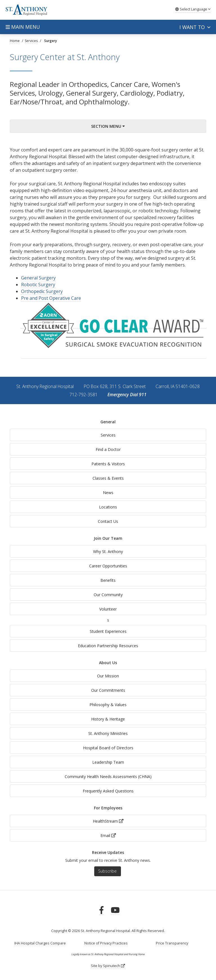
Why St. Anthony (108, 551)
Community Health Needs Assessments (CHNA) (108, 777)
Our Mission (108, 676)
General (108, 422)
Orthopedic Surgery (42, 291)
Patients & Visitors (108, 464)
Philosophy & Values (108, 705)
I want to (195, 27)
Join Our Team (108, 538)
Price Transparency (172, 943)
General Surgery (38, 278)
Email (108, 835)
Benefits (108, 580)
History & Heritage (108, 719)
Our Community (108, 595)
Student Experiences (108, 631)
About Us (108, 663)
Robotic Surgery (38, 285)
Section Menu (108, 126)
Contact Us (108, 521)
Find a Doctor (108, 449)
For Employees (108, 808)
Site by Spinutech (108, 966)
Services (108, 435)
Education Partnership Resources (108, 646)
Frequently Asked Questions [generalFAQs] (108, 791)
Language (193, 9)
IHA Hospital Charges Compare (40, 943)
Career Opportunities (108, 566)
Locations (108, 507)
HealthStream (108, 821)
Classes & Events (108, 478)
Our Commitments (108, 690)
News (108, 493)
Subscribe (107, 871)
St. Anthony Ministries (108, 733)
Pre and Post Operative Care (51, 298)
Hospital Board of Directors (108, 748)
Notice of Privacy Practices (106, 943)
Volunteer (108, 609)
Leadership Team (108, 762)
